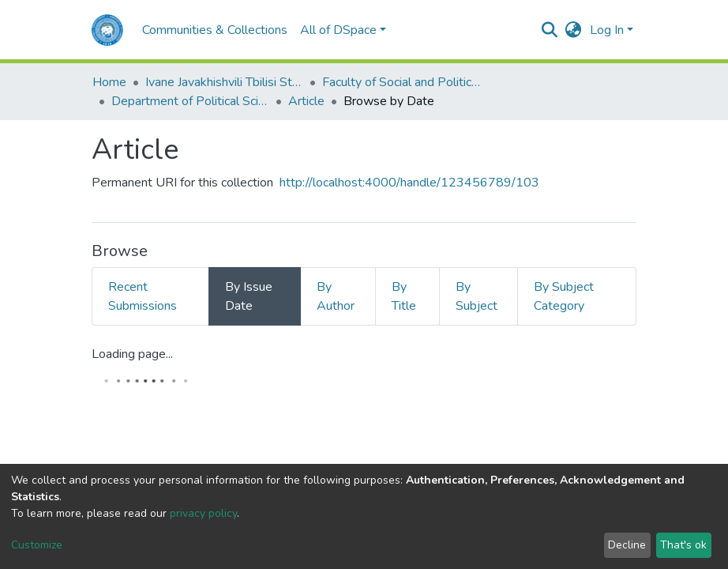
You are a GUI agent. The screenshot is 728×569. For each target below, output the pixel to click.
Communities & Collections (215, 30)
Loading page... (132, 354)
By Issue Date (249, 296)
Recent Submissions (143, 296)
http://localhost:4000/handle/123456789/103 (409, 183)
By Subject (477, 296)
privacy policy (203, 513)
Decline (627, 545)
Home (109, 82)
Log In (607, 30)
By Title (404, 296)
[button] (574, 30)
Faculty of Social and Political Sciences (401, 82)
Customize (37, 545)
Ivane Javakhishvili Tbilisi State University (224, 82)
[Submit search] (550, 30)
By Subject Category (564, 296)
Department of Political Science (190, 101)
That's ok (683, 545)
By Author (336, 296)
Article (306, 101)
